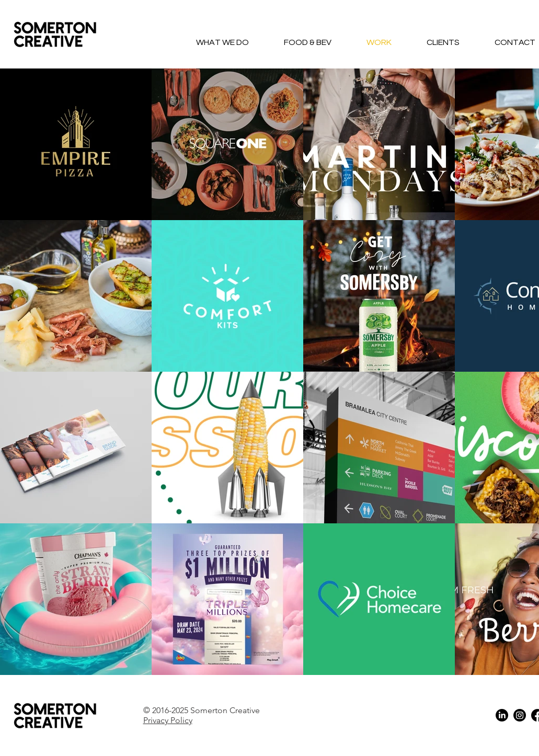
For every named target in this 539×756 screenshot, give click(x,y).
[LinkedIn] (502, 715)
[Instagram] (520, 715)
